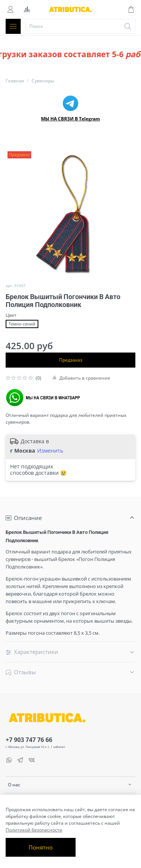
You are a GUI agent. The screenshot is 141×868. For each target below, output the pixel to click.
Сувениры (43, 81)
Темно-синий (22, 324)
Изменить (50, 451)
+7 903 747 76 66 (29, 740)
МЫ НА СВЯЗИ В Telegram (70, 119)
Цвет (11, 315)
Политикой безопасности (34, 830)
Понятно (41, 847)
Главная (15, 81)
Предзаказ (71, 360)
